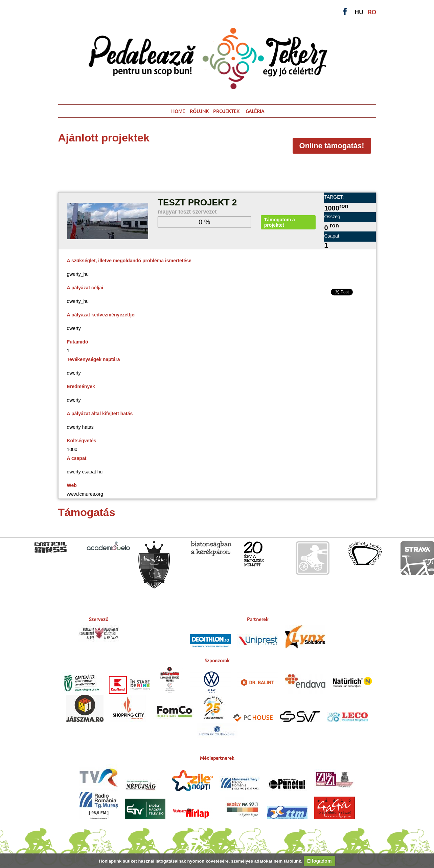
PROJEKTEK (226, 111)
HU (359, 12)
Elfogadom (319, 861)
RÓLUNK (199, 111)
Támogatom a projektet (280, 222)
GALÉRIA (255, 111)
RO (372, 12)
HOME (178, 111)
